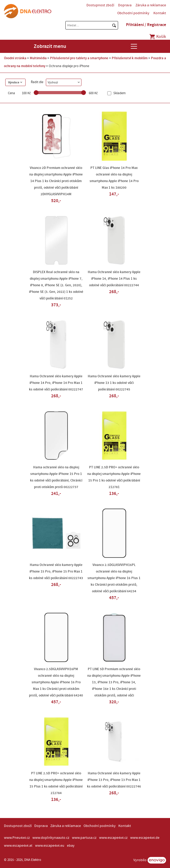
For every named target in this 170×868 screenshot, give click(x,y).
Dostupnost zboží (100, 5)
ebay (71, 846)
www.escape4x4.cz (113, 838)
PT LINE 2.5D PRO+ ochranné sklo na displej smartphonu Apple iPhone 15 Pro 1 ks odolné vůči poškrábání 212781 (114, 477)
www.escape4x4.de (145, 838)
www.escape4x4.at (18, 846)
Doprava (125, 5)
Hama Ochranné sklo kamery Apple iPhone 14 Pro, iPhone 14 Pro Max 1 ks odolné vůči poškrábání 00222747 (56, 383)
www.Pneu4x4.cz (17, 838)
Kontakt (160, 13)
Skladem (119, 93)
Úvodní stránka (15, 58)
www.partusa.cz (84, 838)
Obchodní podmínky (133, 13)
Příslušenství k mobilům (130, 58)
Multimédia (38, 58)
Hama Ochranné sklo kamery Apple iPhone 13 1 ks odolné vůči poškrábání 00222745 (114, 383)
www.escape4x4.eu (50, 846)
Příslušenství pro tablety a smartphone (79, 58)
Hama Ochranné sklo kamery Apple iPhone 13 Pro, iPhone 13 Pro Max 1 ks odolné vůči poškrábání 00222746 (114, 780)
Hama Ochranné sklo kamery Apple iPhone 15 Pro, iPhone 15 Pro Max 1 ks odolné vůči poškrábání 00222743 (56, 571)
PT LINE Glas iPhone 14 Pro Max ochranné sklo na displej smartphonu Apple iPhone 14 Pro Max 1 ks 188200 (114, 178)
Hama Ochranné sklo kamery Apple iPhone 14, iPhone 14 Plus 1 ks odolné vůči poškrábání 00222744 (114, 279)
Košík (157, 37)
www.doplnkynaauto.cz (51, 838)
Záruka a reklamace (151, 5)
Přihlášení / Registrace (146, 25)
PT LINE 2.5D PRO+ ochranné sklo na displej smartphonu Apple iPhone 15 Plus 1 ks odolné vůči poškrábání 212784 (56, 783)
